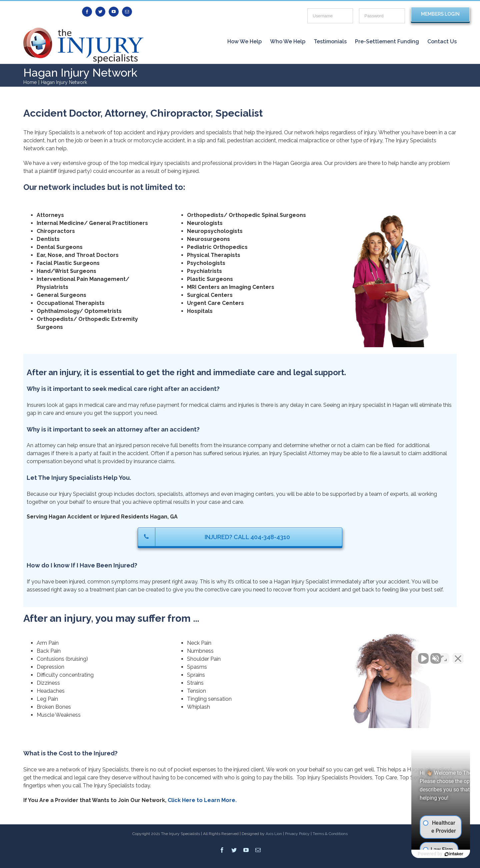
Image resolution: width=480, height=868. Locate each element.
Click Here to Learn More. (202, 800)
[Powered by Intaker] (423, 854)
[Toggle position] (444, 655)
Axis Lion (274, 834)
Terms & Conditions (330, 834)
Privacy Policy (297, 834)
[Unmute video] (362, 655)
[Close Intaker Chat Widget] (458, 655)
